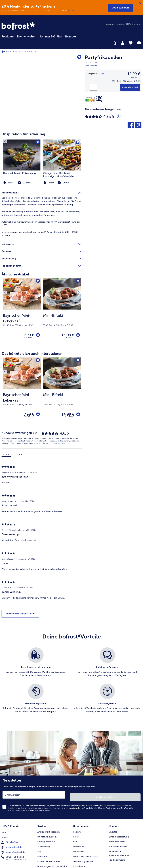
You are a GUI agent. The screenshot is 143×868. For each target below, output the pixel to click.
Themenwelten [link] (26, 37)
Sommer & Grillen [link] (51, 37)
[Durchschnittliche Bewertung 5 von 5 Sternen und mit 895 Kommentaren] (119, 117)
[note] (62, 183)
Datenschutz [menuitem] (79, 838)
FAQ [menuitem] (4, 819)
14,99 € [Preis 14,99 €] (66, 329)
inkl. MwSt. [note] (29, 333)
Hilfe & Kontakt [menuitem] (134, 24)
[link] (19, 27)
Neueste (6, 444)
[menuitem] (8, 36)
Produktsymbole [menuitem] (117, 847)
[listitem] (62, 162)
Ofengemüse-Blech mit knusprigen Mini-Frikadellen (59, 175)
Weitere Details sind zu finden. (36, 798)
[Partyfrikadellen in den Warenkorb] (130, 87)
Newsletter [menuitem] (43, 843)
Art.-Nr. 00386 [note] (91, 63)
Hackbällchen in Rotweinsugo (20, 173)
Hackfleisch (31, 52)
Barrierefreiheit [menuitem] (80, 863)
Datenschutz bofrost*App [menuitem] (86, 843)
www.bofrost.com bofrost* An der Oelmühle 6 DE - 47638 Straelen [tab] (40, 234)
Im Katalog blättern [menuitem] (47, 824)
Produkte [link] (8, 37)
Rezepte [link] (70, 37)
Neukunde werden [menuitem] (118, 833)
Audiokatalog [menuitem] (44, 833)
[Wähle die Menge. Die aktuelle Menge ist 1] (94, 87)
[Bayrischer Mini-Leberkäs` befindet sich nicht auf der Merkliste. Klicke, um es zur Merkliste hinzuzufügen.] (37, 281)
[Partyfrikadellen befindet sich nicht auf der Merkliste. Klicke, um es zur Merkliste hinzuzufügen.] (78, 58)
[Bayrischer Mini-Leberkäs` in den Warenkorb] (37, 330)
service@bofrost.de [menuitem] (13, 838)
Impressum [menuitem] (79, 833)
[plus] (100, 87)
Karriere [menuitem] (120, 24)
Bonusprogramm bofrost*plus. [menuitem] (53, 853)
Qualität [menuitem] (113, 819)
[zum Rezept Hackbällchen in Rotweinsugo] (22, 155)
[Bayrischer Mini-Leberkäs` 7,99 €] (22, 308)
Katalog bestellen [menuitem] (46, 828)
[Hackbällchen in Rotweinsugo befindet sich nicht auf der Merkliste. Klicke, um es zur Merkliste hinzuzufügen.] (37, 143)
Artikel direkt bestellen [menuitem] (48, 819)
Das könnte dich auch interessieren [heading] (32, 349)
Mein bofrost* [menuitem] (11, 828)
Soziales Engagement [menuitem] (84, 848)
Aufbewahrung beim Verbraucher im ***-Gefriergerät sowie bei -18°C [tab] (41, 224)
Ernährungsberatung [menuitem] (119, 824)
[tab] (123, 43)
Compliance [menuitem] (79, 853)
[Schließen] (140, 3)
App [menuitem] (39, 838)
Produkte (10, 52)
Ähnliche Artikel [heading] (15, 274)
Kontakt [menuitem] (5, 824)
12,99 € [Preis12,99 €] (134, 74)
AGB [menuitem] (75, 828)
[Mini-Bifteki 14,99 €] (62, 308)
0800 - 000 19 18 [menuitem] (13, 843)
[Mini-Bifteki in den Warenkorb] (77, 330)
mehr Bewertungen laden (20, 604)
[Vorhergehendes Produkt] (6, 281)
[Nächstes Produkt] (77, 281)
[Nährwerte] (90, 100)
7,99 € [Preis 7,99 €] (27, 329)
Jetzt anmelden (106, 785)
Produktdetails (91, 66)
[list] (71, 674)
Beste (21, 444)
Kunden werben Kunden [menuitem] (49, 848)
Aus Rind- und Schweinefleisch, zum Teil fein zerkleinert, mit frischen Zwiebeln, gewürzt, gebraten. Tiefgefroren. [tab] (41, 213)
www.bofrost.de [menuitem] (12, 833)
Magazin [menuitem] (109, 24)
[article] (42, 156)
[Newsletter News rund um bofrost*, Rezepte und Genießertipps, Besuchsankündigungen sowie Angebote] (71, 787)
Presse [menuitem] (76, 824)
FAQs (63, 434)
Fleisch (20, 52)
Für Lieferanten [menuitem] (80, 858)
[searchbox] (4, 43)
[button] (120, 8)
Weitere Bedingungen (74, 11)
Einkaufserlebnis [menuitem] (117, 828)
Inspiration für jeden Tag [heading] (24, 134)
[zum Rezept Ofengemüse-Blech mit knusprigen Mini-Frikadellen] (62, 155)
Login (102, 74)
